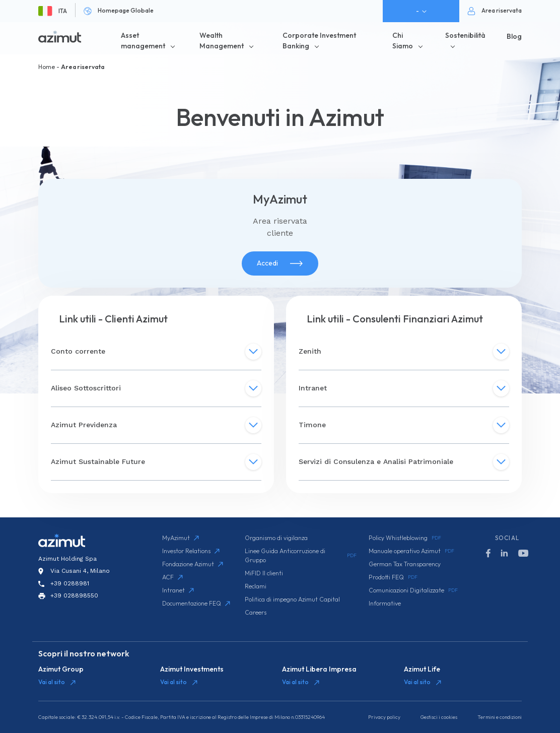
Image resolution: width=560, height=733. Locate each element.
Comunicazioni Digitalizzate (413, 590)
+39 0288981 (70, 583)
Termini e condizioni (500, 717)
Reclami (256, 586)
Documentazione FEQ (196, 603)
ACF (172, 577)
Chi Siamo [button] (403, 41)
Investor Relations (191, 551)
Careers (256, 612)
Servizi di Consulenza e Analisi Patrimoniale (404, 462)
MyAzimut (181, 538)
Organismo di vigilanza (276, 538)
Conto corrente (156, 352)
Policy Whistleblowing (405, 538)
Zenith (404, 352)
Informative (385, 603)
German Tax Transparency (405, 564)
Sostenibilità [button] (465, 35)
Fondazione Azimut (193, 564)
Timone (404, 425)
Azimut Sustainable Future (156, 462)
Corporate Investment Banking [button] (319, 41)
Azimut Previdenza (156, 425)
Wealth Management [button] (222, 41)
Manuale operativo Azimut (411, 551)
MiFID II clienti (264, 573)
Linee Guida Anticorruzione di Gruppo (301, 555)
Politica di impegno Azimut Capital (292, 599)
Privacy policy (384, 717)
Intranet (404, 388)
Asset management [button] (143, 41)
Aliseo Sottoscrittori (156, 388)
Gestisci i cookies (439, 717)
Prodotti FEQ (393, 577)
